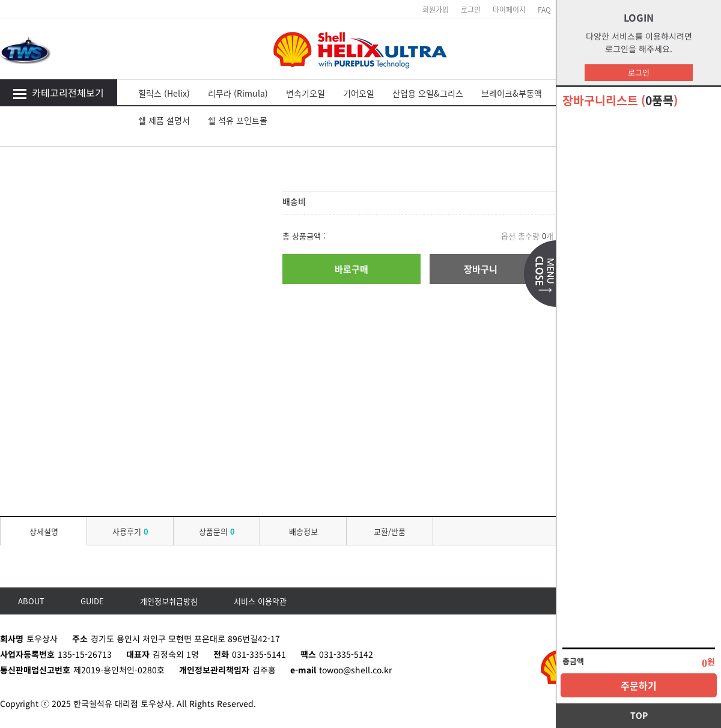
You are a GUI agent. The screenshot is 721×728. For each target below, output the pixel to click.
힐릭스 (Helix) (164, 93)
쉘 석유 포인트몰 (238, 120)
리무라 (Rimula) (238, 93)
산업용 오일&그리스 (428, 93)
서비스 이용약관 (260, 601)
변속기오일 (306, 93)
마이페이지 (509, 9)
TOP (639, 715)
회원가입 (436, 9)
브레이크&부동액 (512, 93)
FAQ (544, 9)
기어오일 (359, 93)
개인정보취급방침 (169, 601)
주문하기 (639, 685)
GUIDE (92, 601)
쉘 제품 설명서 (164, 120)
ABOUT (31, 601)
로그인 (639, 72)
